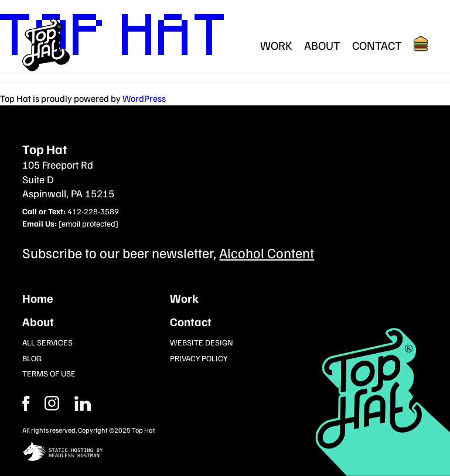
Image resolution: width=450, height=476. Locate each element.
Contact (377, 45)
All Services (47, 342)
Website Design (202, 342)
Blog (32, 358)
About (322, 45)
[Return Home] (46, 45)
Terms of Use (49, 373)
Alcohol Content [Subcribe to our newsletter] (267, 252)
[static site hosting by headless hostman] (225, 452)
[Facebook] (52, 403)
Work (276, 45)
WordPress (144, 98)
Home (38, 298)
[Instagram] (83, 403)
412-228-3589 (93, 211)
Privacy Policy (199, 358)
